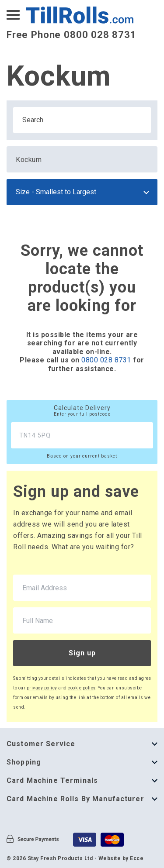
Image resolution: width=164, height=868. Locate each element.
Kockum (29, 160)
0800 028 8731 (106, 360)
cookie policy (82, 688)
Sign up (82, 653)
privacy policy (42, 688)
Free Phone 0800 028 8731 (72, 34)
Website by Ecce (121, 858)
